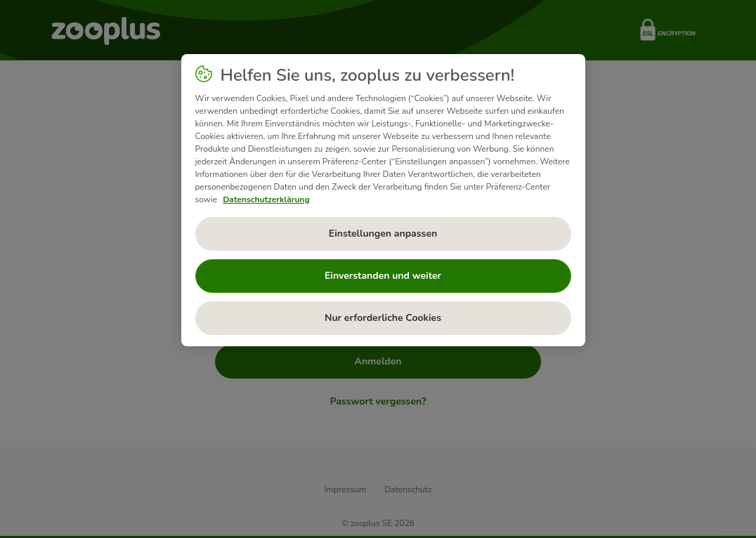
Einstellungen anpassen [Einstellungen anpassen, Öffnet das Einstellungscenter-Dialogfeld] (383, 234)
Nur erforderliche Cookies (383, 318)
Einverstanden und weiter (383, 276)
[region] (383, 200)
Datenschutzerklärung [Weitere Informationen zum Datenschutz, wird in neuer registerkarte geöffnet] (266, 199)
